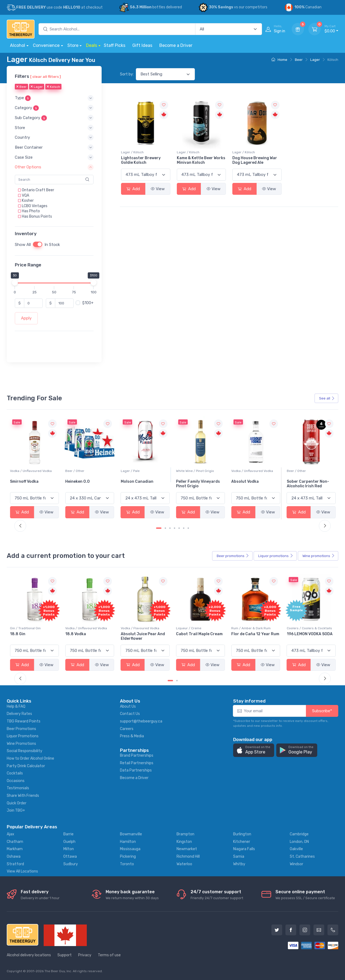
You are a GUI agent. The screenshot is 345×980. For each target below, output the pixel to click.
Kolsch (53, 87)
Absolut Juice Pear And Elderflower (198, 636)
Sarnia (239, 856)
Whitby (239, 864)
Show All (23, 245)
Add (133, 189)
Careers (127, 729)
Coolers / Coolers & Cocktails (33, 628)
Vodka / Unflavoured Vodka (86, 471)
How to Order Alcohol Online (30, 758)
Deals (92, 45)
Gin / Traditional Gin (81, 628)
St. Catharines (302, 856)
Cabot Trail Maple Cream (255, 634)
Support (65, 955)
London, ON (299, 842)
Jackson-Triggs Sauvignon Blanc (26, 484)
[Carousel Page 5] (179, 528)
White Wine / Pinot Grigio (250, 471)
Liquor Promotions (23, 736)
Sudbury (71, 864)
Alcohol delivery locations (29, 955)
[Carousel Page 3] (170, 528)
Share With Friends (23, 796)
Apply (26, 318)
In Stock (52, 245)
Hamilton (128, 842)
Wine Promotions (21, 744)
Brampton (185, 834)
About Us (128, 706)
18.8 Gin (73, 634)
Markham (15, 849)
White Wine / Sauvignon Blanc (33, 471)
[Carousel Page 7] (188, 528)
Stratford (15, 864)
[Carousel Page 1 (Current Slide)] (159, 528)
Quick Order (17, 803)
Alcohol (18, 45)
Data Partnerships (136, 770)
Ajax (11, 834)
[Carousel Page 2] (165, 528)
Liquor (276, 556)
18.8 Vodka (131, 634)
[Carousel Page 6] (184, 528)
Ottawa (70, 856)
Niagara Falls (244, 849)
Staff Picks (115, 45)
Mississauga (130, 849)
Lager (315, 60)
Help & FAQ (16, 706)
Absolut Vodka (301, 482)
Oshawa (14, 856)
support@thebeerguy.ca (141, 721)
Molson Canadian (192, 482)
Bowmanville (131, 834)
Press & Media (132, 736)
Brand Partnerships (137, 755)
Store (73, 45)
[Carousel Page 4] (175, 528)
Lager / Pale (185, 471)
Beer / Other (130, 471)
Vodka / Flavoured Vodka (195, 628)
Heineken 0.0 (133, 482)
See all (327, 398)
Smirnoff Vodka (80, 482)
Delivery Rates (19, 714)
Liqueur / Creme (244, 628)
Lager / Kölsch (132, 152)
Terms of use (109, 955)
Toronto (127, 864)
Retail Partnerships (137, 763)
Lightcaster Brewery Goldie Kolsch (141, 160)
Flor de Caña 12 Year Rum (311, 634)
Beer (299, 60)
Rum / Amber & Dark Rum (306, 628)
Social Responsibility (25, 751)
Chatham (15, 842)
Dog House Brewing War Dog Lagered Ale (255, 160)
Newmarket (187, 849)
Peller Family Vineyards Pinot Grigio (253, 484)
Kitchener (242, 842)
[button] (54, 98)
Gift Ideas (142, 45)
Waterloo (184, 864)
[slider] (15, 283)
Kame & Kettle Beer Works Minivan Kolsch (201, 160)
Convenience (46, 45)
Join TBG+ (16, 810)
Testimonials (18, 788)
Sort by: (127, 74)
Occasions (16, 781)
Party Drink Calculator (26, 766)
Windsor (296, 864)
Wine (319, 556)
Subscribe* (322, 711)
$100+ (88, 303)
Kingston (184, 842)
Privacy (85, 955)
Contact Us (130, 714)
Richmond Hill (188, 856)
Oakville (296, 849)
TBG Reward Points (24, 721)
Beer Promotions (21, 729)
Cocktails (15, 773)
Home (279, 60)
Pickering (128, 856)
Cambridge (299, 834)
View (158, 189)
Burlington (242, 834)
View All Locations (22, 871)
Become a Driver (176, 45)
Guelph (69, 842)
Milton (69, 849)
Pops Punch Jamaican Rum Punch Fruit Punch (32, 636)
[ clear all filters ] (46, 77)
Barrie (68, 834)
